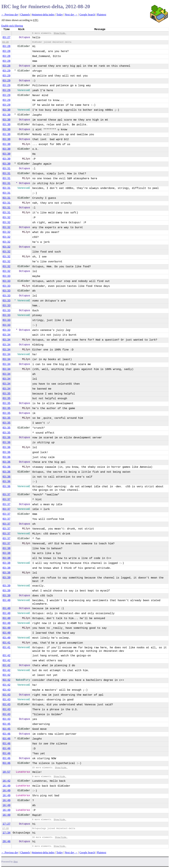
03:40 (6, 600)
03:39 (6, 578)
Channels (25, 15)
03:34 (6, 335)
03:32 (6, 218)
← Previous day (10, 15)
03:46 (6, 734)
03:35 (6, 394)
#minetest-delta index (43, 15)
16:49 (6, 786)
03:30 (6, 110)
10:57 (6, 772)
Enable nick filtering (12, 26)
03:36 (6, 438)
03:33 (6, 276)
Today (60, 15)
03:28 (5, 42)
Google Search (87, 15)
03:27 (6, 37)
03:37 (6, 495)
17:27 (6, 824)
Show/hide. (60, 33)
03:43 (6, 690)
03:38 (6, 548)
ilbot (16, 862)
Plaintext (101, 15)
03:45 (6, 724)
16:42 (6, 781)
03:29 (6, 71)
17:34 (6, 833)
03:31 (6, 169)
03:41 (6, 643)
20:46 (6, 842)
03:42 (6, 656)
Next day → (71, 15)
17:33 (5, 828)
